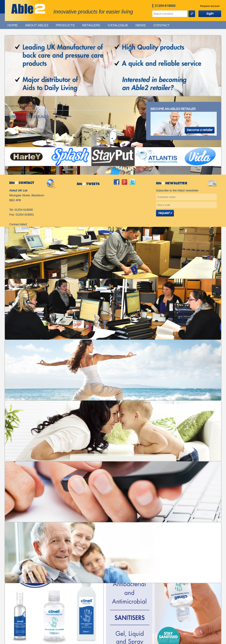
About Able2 (37, 25)
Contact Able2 (18, 224)
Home (13, 25)
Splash (70, 157)
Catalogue (118, 25)
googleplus (124, 182)
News (141, 25)
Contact (161, 25)
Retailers (91, 25)
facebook (117, 182)
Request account (210, 6)
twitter (132, 182)
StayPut (113, 157)
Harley (26, 157)
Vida (200, 157)
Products (65, 25)
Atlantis (156, 157)
